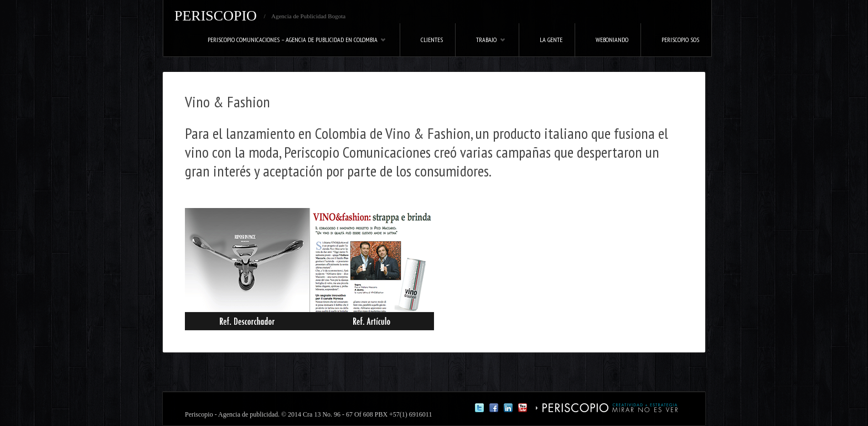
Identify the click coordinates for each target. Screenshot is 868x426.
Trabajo (480, 46)
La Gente (551, 40)
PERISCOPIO (216, 16)
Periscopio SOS (680, 40)
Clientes (432, 40)
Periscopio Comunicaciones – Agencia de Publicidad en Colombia (287, 46)
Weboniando (612, 40)
